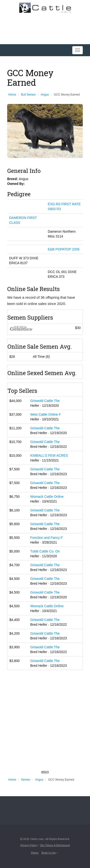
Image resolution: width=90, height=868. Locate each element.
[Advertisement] (45, 720)
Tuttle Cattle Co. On (45, 551)
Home (12, 95)
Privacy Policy (29, 845)
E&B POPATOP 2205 (64, 249)
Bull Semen (28, 95)
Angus (45, 95)
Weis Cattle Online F (46, 414)
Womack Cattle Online (47, 497)
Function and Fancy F (46, 538)
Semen (26, 780)
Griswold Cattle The (45, 401)
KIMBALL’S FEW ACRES (49, 455)
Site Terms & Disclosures (55, 845)
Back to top (50, 853)
